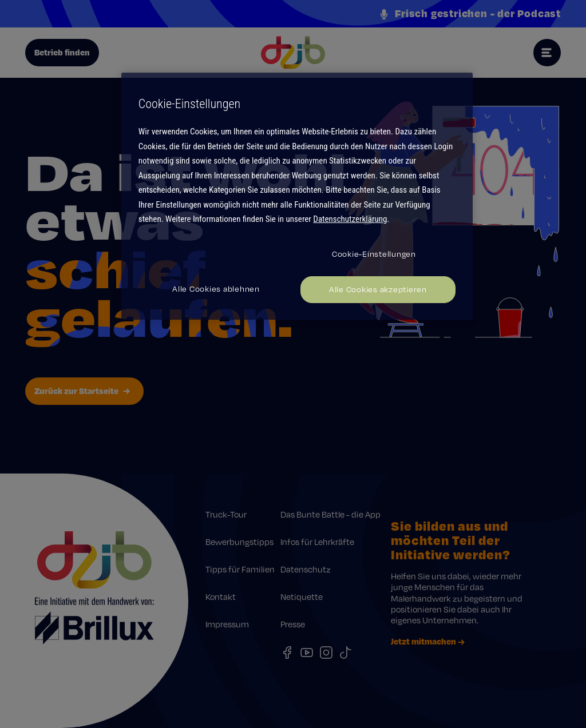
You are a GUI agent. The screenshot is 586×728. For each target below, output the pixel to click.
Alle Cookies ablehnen (216, 289)
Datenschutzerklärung (350, 219)
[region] (297, 196)
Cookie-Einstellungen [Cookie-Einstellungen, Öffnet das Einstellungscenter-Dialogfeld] (374, 254)
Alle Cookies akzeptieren (378, 289)
